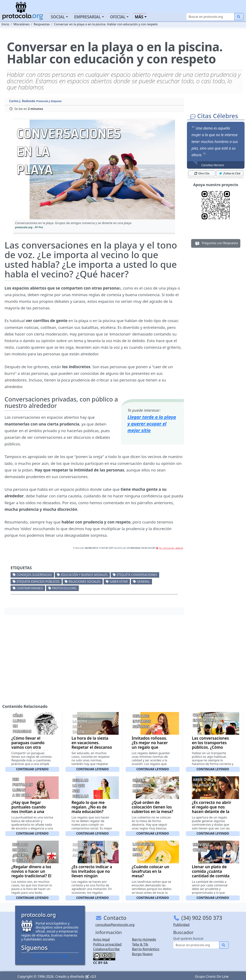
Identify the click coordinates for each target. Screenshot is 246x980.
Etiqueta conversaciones (137, 575)
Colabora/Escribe (106, 949)
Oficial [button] (118, 17)
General (143, 582)
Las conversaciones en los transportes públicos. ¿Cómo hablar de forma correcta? (210, 747)
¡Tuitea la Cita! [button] (230, 173)
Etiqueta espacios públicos (38, 582)
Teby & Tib (140, 944)
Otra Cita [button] (202, 173)
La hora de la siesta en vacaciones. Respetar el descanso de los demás (92, 745)
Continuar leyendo (32, 769)
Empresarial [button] (88, 17)
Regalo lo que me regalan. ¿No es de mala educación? (89, 807)
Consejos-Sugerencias (34, 575)
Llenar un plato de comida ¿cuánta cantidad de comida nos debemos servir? (212, 874)
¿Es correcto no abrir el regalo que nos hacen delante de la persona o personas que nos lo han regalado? (212, 814)
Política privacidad (107, 944)
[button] (94, 170)
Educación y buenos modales (84, 575)
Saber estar (119, 582)
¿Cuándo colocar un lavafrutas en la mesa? (150, 871)
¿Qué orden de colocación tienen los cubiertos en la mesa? (152, 807)
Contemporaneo (30, 588)
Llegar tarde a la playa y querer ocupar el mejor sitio (152, 424)
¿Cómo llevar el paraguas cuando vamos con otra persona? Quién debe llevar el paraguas (32, 747)
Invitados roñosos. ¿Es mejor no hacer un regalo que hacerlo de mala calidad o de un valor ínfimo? (152, 749)
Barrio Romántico (146, 949)
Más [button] (139, 17)
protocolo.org (64, 588)
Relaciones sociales (85, 582)
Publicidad (181, 925)
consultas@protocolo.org (115, 925)
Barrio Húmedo (144, 939)
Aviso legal (101, 939)
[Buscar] (210, 17)
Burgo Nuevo (142, 954)
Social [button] (58, 17)
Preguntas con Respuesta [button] (216, 243)
